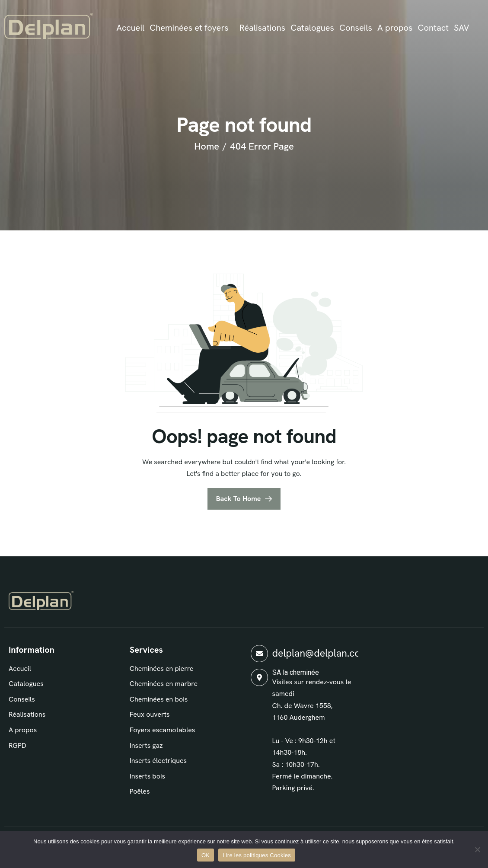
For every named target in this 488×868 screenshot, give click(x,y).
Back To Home (239, 499)
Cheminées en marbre (164, 684)
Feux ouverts (150, 714)
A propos (395, 28)
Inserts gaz (146, 745)
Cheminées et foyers (189, 28)
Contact (433, 28)
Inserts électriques (158, 761)
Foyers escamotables (163, 730)
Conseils (356, 28)
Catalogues (312, 28)
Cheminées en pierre (162, 669)
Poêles (140, 791)
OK (206, 855)
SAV (462, 28)
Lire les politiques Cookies (257, 855)
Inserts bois (147, 776)
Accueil (130, 28)
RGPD (18, 745)
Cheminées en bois (159, 699)
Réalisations (262, 28)
